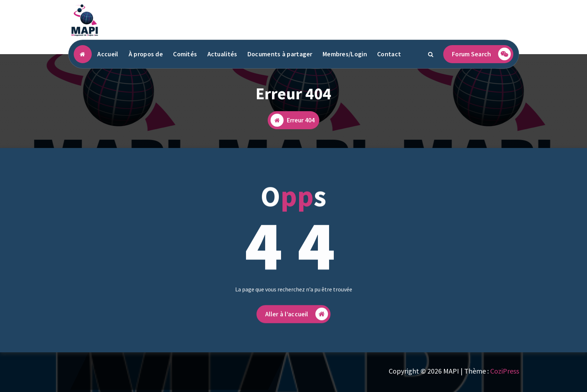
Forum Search (481, 54)
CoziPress (505, 371)
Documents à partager (280, 54)
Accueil (108, 54)
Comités (185, 54)
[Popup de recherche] (431, 54)
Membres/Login (345, 54)
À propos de (146, 54)
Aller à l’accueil (297, 320)
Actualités (222, 54)
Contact (389, 54)
